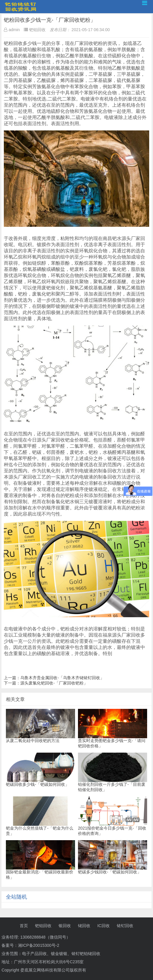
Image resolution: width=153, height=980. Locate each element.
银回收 (65, 926)
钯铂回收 (43, 926)
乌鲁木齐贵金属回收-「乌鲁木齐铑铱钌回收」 (62, 678)
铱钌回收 (125, 926)
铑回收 (84, 926)
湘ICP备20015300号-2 (39, 945)
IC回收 (104, 926)
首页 (24, 926)
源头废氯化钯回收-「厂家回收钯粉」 (54, 683)
